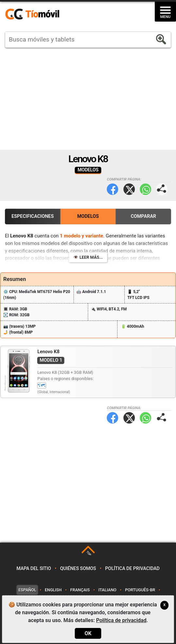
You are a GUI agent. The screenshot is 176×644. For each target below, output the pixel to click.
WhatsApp (145, 189)
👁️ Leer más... (88, 257)
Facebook (112, 189)
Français (80, 590)
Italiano (107, 590)
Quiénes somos (78, 569)
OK (88, 633)
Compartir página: (162, 189)
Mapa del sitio (34, 569)
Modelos (88, 216)
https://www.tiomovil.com (42, 14)
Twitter (129, 189)
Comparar (143, 216)
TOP (89, 553)
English (53, 590)
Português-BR (140, 590)
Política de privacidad (132, 569)
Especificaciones (32, 216)
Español (27, 590)
